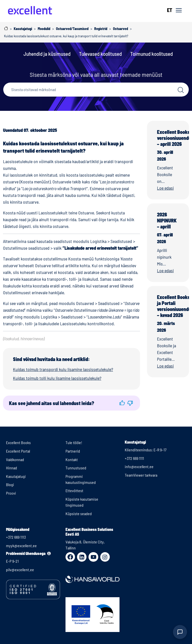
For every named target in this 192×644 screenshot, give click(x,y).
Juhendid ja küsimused (47, 54)
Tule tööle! (74, 442)
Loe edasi (165, 188)
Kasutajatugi (16, 476)
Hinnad (11, 468)
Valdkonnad (15, 459)
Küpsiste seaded (79, 514)
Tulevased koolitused (100, 54)
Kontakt (72, 459)
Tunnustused (76, 468)
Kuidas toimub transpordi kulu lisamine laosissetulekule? (63, 369)
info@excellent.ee (139, 466)
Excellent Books (18, 442)
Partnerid (73, 451)
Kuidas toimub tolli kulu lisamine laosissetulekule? (57, 378)
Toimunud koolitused (151, 54)
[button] (122, 403)
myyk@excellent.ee (21, 546)
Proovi (11, 493)
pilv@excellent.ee (20, 570)
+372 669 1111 (134, 458)
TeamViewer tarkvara (141, 475)
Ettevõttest (74, 491)
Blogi (10, 485)
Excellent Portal (18, 451)
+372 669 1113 (16, 537)
